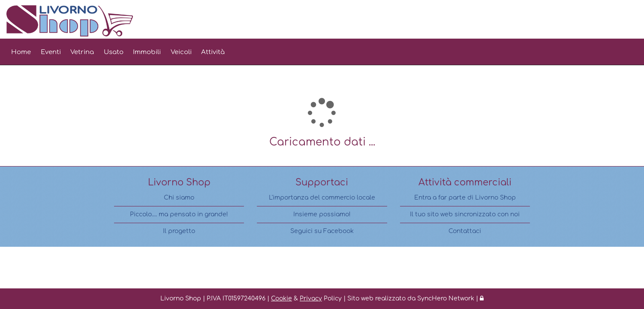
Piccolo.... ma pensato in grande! (179, 214)
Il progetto (179, 231)
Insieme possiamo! (322, 214)
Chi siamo (179, 198)
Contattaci (465, 231)
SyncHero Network (446, 298)
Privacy (311, 298)
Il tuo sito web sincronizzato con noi (465, 214)
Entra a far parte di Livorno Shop (465, 198)
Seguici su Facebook (322, 231)
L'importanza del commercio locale (322, 198)
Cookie (281, 298)
